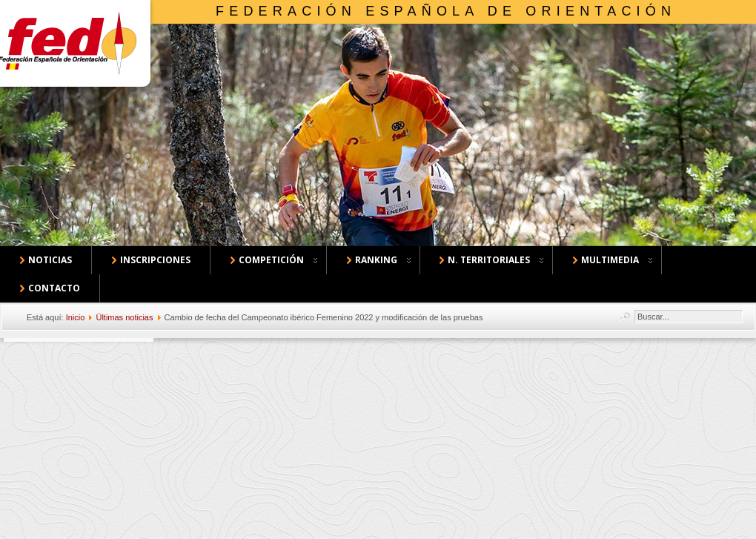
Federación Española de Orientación (446, 11)
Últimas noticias (124, 317)
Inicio (76, 317)
